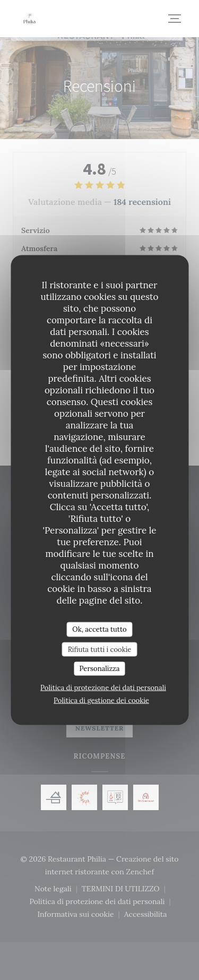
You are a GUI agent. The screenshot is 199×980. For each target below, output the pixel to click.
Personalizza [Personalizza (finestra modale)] (100, 669)
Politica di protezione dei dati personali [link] (103, 687)
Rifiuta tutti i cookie (100, 649)
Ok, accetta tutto (99, 629)
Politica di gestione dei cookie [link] (101, 700)
